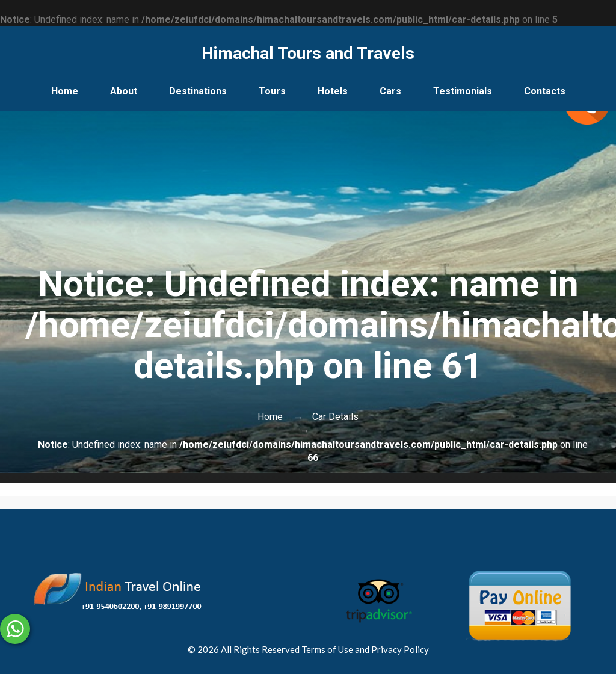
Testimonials (463, 91)
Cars (390, 91)
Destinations (198, 91)
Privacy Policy (400, 649)
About (124, 91)
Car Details (335, 417)
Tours (272, 91)
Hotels (333, 91)
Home (65, 91)
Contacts (545, 91)
